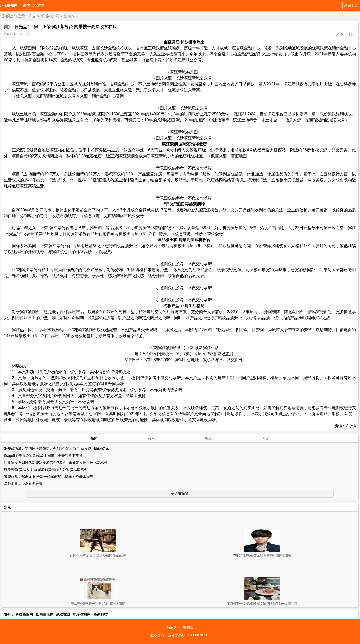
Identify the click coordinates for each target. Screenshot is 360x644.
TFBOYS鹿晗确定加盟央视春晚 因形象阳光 (262, 556)
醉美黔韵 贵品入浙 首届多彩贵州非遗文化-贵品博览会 (46, 470)
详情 (41, 5)
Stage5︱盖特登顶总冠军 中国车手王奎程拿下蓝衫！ (45, 456)
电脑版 (188, 628)
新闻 (27, 5)
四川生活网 (45, 614)
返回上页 (351, 5)
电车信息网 (82, 614)
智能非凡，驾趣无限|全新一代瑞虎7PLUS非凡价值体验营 (48, 477)
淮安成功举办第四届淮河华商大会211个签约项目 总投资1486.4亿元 (56, 449)
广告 (32, 16)
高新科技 (101, 614)
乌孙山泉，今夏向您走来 (23, 484)
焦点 (7, 507)
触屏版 (172, 628)
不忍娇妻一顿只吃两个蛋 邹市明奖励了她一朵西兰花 (262, 604)
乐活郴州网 (9, 5)
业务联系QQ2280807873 (187, 635)
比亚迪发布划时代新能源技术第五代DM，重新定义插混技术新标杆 (56, 463)
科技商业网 (24, 614)
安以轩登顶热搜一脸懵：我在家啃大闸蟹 (98, 604)
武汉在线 (63, 614)
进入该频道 (180, 494)
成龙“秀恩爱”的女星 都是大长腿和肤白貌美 (98, 556)
